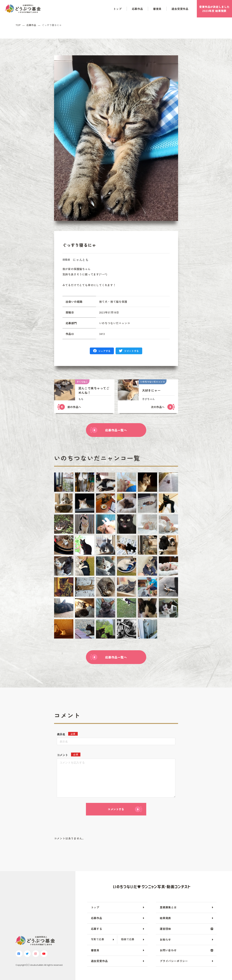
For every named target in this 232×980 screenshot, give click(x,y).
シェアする (105, 351)
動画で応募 (128, 939)
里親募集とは (168, 907)
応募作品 (137, 9)
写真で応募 (98, 939)
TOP (18, 25)
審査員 (157, 9)
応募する (97, 929)
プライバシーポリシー (174, 961)
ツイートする (131, 351)
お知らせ (165, 939)
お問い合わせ (168, 950)
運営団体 (165, 929)
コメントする (116, 809)
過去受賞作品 (180, 9)
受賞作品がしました (214, 9)
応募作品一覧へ (116, 430)
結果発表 (165, 918)
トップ (117, 9)
